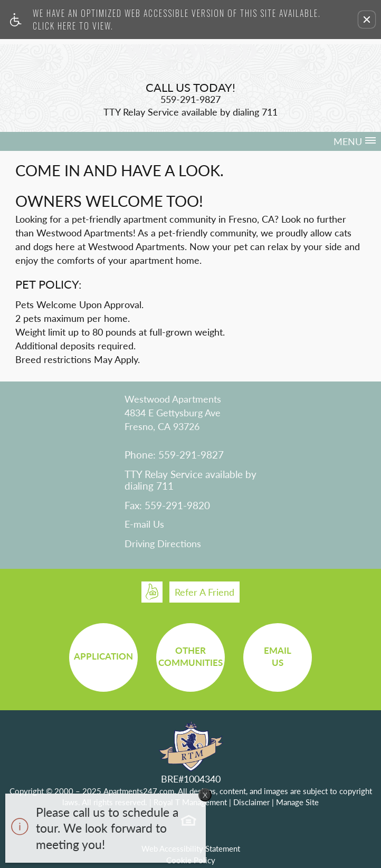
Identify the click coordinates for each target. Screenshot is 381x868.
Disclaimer (251, 802)
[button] (367, 20)
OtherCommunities (190, 656)
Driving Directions (163, 544)
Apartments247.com (139, 791)
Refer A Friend (204, 592)
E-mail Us (144, 524)
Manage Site (297, 802)
